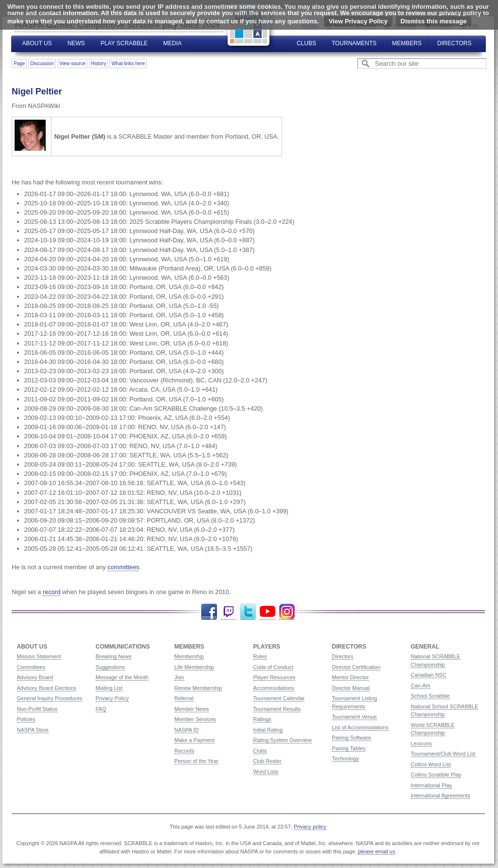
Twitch (229, 612)
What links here (128, 63)
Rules (260, 656)
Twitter (248, 612)
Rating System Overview (283, 740)
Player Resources (275, 677)
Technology (346, 759)
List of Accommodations (360, 727)
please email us (376, 851)
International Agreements (441, 796)
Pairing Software (352, 738)
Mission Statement (39, 656)
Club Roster (267, 761)
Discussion (42, 63)
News (76, 43)
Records (185, 751)
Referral (184, 698)
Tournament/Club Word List (443, 754)
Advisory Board (35, 677)
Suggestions (111, 667)
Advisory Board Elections (47, 688)
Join (179, 677)
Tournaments (354, 43)
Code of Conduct (274, 667)
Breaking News (114, 656)
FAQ (101, 709)
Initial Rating (268, 730)
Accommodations (274, 688)
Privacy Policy (112, 698)
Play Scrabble (124, 43)
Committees (31, 667)
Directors (454, 43)
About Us (37, 43)
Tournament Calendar (279, 698)
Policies (26, 719)
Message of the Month (122, 677)
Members (407, 43)
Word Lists (266, 772)
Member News (192, 709)
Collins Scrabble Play (436, 775)
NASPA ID (187, 730)
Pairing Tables (349, 748)
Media (173, 43)
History (98, 63)
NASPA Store (33, 730)
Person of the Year (197, 761)
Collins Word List (431, 764)
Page (19, 63)
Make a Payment (195, 740)
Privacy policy (310, 827)
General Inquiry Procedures (50, 698)
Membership (189, 656)
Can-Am (421, 686)
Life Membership (194, 667)
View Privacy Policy (358, 21)
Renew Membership (198, 688)
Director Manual (351, 688)
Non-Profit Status (37, 709)
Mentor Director (351, 677)
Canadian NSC (429, 675)
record (52, 592)
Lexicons (421, 743)
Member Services (196, 719)
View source (72, 63)
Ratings (262, 719)
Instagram (287, 612)
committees (123, 567)
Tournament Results (277, 709)
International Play (432, 785)
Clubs (306, 43)
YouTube (267, 612)
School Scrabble (430, 696)
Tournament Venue (355, 717)
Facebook (209, 612)
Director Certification (356, 667)
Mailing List (109, 688)
